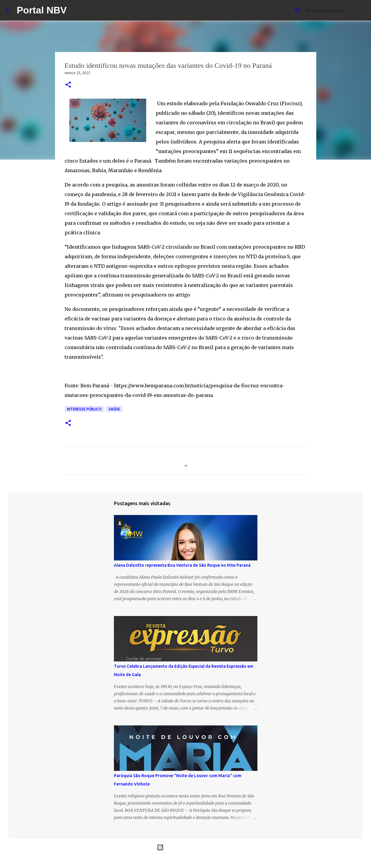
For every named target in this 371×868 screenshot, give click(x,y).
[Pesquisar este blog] (335, 10)
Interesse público (84, 409)
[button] (68, 85)
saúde (114, 409)
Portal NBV (42, 10)
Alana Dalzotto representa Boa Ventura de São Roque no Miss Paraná (182, 565)
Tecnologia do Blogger (185, 847)
